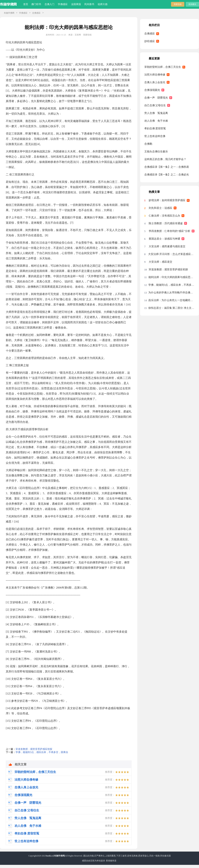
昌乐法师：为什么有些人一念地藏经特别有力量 (172, 300)
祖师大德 (103, 4)
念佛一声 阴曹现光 (156, 98)
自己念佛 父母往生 (155, 105)
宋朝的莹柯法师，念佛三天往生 (163, 67)
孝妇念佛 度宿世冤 (155, 128)
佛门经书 (36, 4)
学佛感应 (63, 4)
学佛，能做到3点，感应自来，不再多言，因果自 (42, 752)
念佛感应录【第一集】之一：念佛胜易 (167, 167)
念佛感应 (36, 13)
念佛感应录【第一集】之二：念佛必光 (167, 175)
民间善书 (89, 4)
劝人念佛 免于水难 (156, 121)
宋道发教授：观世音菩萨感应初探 (34, 749)
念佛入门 (49, 4)
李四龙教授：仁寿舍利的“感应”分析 (169, 231)
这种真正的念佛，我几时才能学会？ (165, 159)
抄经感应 (150, 41)
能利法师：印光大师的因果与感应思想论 (172, 277)
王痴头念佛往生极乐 (156, 152)
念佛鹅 (148, 144)
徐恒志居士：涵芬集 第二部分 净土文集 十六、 (172, 308)
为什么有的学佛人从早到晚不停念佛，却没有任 (172, 293)
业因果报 (76, 4)
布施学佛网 (9, 13)
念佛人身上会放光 (155, 82)
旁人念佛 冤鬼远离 (156, 113)
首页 (26, 4)
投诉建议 (192, 4)
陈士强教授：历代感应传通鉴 (166, 223)
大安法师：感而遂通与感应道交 (167, 246)
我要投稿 (178, 4)
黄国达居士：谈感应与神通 (164, 239)
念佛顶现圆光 (152, 90)
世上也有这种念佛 (155, 136)
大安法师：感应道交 (160, 262)
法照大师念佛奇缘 (155, 75)
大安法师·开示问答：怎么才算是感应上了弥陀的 (171, 254)
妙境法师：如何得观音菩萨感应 (167, 200)
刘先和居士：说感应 (160, 208)
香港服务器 (111, 861)
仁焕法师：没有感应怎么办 (164, 216)
